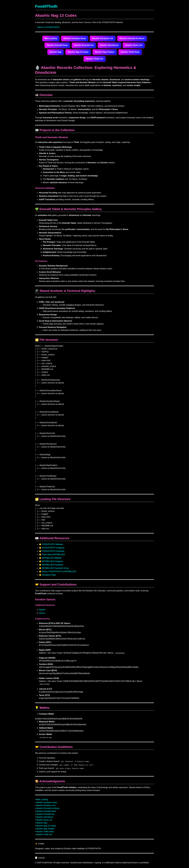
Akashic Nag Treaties (105, 52)
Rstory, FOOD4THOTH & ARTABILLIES (59, 571)
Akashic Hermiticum (109, 45)
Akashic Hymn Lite (134, 45)
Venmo (42, 613)
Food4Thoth (46, 6)
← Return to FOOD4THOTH (47, 27)
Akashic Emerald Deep (57, 45)
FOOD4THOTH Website (52, 544)
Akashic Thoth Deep (130, 52)
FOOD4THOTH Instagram (53, 548)
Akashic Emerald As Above (132, 38)
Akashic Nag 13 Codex (78, 52)
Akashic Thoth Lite (94, 59)
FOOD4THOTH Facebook (53, 551)
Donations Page (49, 575)
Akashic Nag (55, 52)
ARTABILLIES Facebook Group (55, 568)
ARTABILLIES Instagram (52, 561)
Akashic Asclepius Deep (74, 38)
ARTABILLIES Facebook (52, 565)
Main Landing (51, 38)
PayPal (42, 610)
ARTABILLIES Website (52, 558)
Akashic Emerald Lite (84, 45)
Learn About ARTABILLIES (53, 555)
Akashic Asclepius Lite (103, 38)
